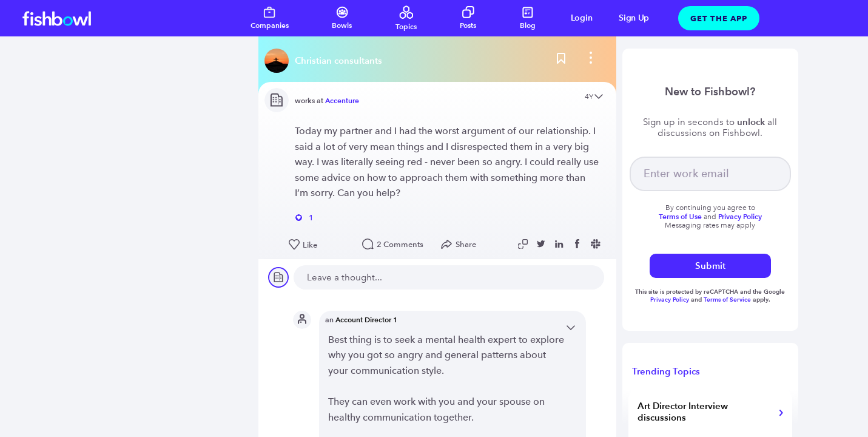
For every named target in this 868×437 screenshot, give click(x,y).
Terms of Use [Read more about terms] (680, 216)
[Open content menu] (599, 97)
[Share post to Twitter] (542, 244)
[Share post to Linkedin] (560, 244)
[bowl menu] (591, 61)
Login (582, 18)
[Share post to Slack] (597, 244)
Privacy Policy (671, 300)
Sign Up (634, 18)
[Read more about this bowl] (326, 61)
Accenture (342, 100)
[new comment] (449, 277)
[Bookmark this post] (561, 61)
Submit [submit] (710, 266)
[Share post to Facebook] (579, 244)
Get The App (719, 18)
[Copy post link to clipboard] (524, 244)
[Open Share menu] (461, 245)
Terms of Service (727, 300)
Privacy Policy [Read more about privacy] (740, 216)
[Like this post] (319, 245)
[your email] (710, 174)
